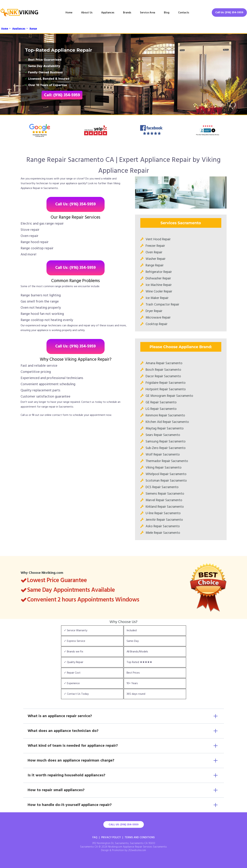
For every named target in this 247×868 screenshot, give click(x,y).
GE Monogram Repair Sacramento (169, 396)
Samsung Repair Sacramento (166, 442)
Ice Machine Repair (159, 285)
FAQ (95, 838)
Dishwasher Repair (158, 279)
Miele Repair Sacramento (163, 533)
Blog (167, 13)
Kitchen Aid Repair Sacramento (167, 422)
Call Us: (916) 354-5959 (229, 13)
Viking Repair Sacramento (164, 468)
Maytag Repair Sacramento (165, 429)
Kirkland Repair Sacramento (165, 507)
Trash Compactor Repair (162, 305)
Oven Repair (154, 252)
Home (69, 13)
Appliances (108, 13)
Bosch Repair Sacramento (163, 370)
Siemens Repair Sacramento (165, 494)
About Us (87, 13)
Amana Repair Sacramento (164, 363)
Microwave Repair (158, 318)
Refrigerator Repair (159, 272)
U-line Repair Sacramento (163, 513)
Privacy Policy (111, 838)
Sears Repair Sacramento (163, 435)
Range (33, 29)
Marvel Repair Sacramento (164, 500)
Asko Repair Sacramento (163, 526)
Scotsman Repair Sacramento (166, 481)
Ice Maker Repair (157, 298)
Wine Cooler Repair (159, 292)
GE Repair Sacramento (161, 402)
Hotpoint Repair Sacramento (166, 389)
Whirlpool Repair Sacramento (166, 474)
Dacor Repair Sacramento (163, 376)
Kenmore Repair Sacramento (165, 415)
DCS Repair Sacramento (162, 487)
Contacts (184, 13)
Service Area (148, 13)
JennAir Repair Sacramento (164, 520)
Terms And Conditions (140, 838)
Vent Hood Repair (158, 239)
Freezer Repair (155, 246)
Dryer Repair (154, 311)
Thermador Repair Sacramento (167, 461)
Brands (127, 13)
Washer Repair (156, 259)
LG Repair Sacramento (161, 409)
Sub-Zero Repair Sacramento (166, 448)
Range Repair (155, 265)
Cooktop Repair (157, 324)
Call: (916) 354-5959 (62, 95)
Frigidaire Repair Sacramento (166, 383)
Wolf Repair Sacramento (163, 455)
